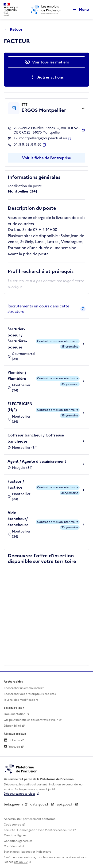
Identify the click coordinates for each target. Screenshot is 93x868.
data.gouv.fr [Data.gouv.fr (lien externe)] (40, 804)
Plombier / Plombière (17, 375)
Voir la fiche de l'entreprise (46, 158)
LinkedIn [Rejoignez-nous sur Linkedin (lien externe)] (12, 740)
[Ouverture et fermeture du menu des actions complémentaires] (47, 77)
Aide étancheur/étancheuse (18, 519)
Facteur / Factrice (16, 484)
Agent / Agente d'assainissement (37, 461)
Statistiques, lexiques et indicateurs (27, 852)
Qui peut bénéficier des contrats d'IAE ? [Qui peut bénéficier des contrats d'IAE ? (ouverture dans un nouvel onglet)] (31, 720)
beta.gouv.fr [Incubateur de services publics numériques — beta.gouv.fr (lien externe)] (14, 804)
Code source (12, 825)
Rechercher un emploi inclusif (24, 688)
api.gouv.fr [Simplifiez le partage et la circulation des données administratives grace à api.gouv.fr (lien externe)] (65, 804)
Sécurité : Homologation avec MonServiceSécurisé (38, 830)
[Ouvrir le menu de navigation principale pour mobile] (79, 10)
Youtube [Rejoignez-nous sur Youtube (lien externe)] (12, 747)
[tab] (46, 309)
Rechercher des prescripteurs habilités (30, 694)
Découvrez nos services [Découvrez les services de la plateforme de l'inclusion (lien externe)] (19, 794)
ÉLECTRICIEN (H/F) (20, 407)
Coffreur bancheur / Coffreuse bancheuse (36, 438)
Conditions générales (18, 841)
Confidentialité (14, 846)
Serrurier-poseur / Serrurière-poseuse (17, 338)
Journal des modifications (21, 700)
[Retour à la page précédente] (15, 29)
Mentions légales (15, 835)
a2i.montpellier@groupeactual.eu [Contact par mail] (40, 138)
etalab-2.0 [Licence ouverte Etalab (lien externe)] (21, 862)
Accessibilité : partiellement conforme (30, 819)
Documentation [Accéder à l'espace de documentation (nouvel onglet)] (15, 714)
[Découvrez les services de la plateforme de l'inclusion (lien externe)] (21, 768)
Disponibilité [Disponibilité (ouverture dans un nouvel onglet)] (12, 726)
